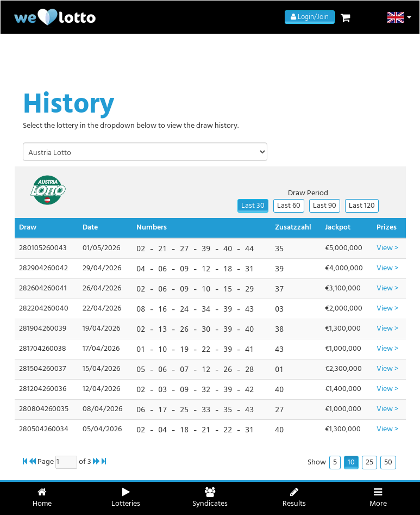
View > (387, 248)
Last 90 (325, 206)
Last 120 (362, 206)
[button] (400, 17)
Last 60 (289, 206)
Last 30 (253, 206)
